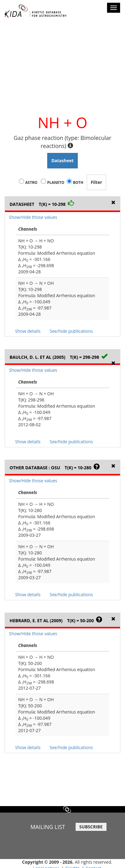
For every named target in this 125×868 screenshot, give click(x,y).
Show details (28, 331)
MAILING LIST (48, 827)
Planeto (56, 182)
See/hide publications (71, 331)
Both (78, 182)
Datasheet (62, 161)
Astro (31, 182)
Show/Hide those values (33, 217)
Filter (96, 182)
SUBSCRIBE (91, 827)
